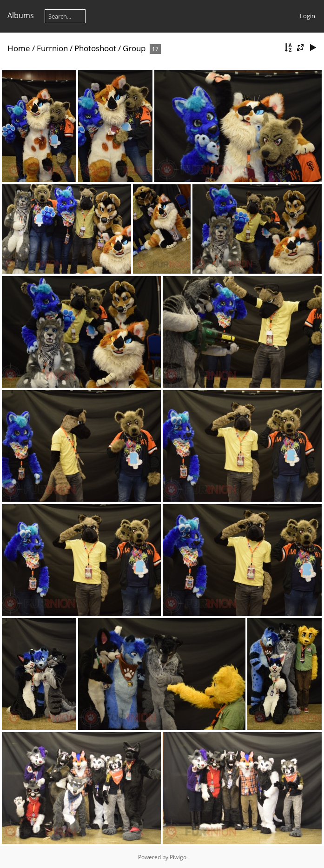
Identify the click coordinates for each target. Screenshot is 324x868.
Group (134, 48)
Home (19, 48)
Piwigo (178, 857)
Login (307, 16)
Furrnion (52, 48)
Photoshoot (95, 48)
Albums (21, 15)
